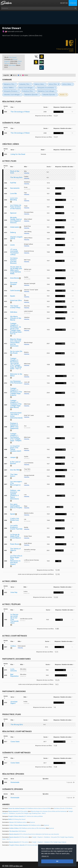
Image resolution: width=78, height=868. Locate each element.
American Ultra (16, 300)
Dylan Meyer (12, 65)
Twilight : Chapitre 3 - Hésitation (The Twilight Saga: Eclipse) (16, 392)
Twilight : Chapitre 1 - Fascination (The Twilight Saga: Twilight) (16, 437)
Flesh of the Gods (15, 172)
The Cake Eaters (14, 475)
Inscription (64, 3)
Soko (19, 63)
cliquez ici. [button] (45, 856)
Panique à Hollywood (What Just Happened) (14, 426)
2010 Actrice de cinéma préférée (26, 845)
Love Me (13, 193)
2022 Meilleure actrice (18, 822)
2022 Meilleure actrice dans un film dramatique (27, 828)
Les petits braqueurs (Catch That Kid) (16, 527)
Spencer (13, 213)
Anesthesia (14, 278)
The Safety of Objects (15, 549)
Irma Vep (14, 592)
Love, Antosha (14, 670)
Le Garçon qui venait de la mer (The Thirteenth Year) (14, 619)
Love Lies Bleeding (14, 199)
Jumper (13, 457)
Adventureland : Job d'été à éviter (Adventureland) (16, 415)
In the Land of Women (15, 463)
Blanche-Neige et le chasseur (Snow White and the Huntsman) (16, 343)
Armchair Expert (14, 703)
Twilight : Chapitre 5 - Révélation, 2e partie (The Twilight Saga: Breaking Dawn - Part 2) (16, 329)
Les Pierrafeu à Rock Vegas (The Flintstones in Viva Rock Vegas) (16, 560)
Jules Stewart (13, 57)
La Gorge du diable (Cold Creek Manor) (15, 536)
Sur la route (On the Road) (16, 352)
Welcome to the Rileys (16, 375)
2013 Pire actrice (18, 811)
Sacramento (15, 188)
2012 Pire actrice (19, 837)
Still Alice (14, 312)
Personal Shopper (14, 283)
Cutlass (13, 646)
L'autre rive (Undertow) (15, 519)
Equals (13, 296)
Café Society (15, 291)
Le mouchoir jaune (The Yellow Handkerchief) (16, 449)
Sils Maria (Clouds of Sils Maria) (16, 318)
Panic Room (15, 544)
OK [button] (57, 861)
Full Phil (13, 183)
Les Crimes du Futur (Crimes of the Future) (16, 207)
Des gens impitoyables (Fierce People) (16, 506)
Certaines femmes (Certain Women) (14, 261)
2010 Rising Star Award (17, 819)
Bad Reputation (14, 675)
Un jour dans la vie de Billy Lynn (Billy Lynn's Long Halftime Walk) (16, 270)
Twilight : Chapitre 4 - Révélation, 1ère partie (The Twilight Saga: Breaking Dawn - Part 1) (16, 364)
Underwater (15, 227)
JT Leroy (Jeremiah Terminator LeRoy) (14, 252)
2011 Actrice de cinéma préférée (26, 816)
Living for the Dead (18, 154)
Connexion (73, 3)
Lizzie (12, 245)
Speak (13, 514)
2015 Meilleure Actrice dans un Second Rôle (29, 808)
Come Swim (15, 742)
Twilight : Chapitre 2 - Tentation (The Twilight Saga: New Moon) (16, 404)
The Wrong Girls (16, 177)
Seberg (13, 232)
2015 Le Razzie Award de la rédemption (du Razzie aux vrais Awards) (34, 834)
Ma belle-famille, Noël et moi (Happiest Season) (16, 220)
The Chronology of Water (20, 112)
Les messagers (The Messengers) (16, 483)
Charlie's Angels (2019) (16, 238)
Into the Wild (15, 470)
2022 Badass (18, 831)
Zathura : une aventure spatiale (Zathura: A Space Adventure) (15, 495)
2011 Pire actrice (19, 842)
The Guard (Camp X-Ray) (15, 307)
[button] (70, 782)
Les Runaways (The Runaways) (16, 382)
